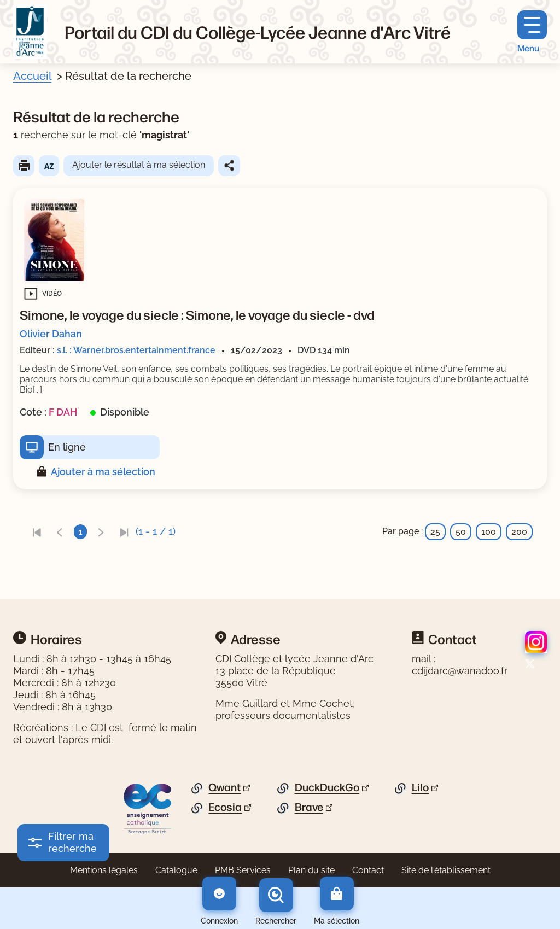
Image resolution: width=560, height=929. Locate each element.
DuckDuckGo (327, 787)
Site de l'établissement (446, 870)
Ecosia (225, 807)
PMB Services (243, 870)
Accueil (32, 76)
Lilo (420, 787)
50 (461, 532)
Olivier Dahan (51, 334)
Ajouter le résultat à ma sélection (139, 165)
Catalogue (176, 870)
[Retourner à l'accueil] (30, 32)
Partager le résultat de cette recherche (229, 166)
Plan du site (311, 870)
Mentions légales (104, 870)
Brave (309, 807)
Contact (368, 870)
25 (435, 532)
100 (489, 532)
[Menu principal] (532, 32)
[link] (37, 532)
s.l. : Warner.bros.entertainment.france (136, 350)
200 (519, 532)
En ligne (67, 447)
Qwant (224, 787)
